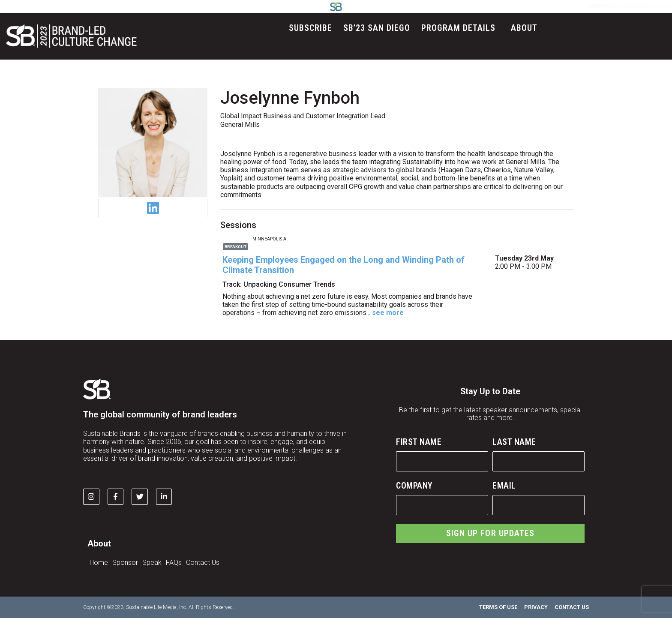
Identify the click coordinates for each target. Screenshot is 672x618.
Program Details (460, 28)
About (526, 28)
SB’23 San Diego (377, 28)
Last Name (514, 442)
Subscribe (310, 28)
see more (388, 313)
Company (414, 486)
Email (504, 486)
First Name (419, 442)
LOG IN (436, 6)
